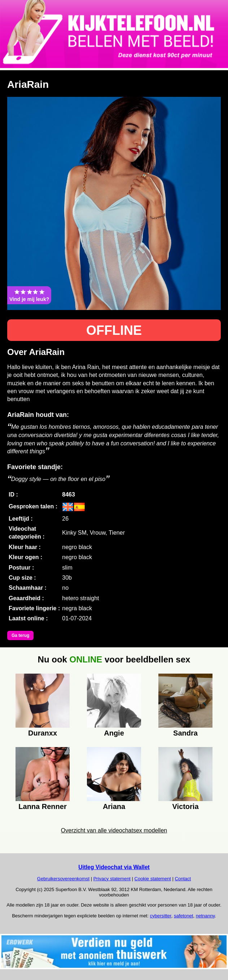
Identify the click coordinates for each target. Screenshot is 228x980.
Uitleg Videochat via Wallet (114, 867)
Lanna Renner (42, 806)
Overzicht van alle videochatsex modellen (114, 830)
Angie (114, 733)
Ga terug (20, 635)
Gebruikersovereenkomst (63, 879)
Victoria (186, 806)
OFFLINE (114, 330)
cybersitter (160, 916)
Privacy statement (112, 879)
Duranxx (43, 733)
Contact (183, 879)
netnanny (205, 916)
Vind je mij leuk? (29, 295)
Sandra (185, 733)
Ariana (114, 806)
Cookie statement (153, 879)
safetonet (184, 916)
